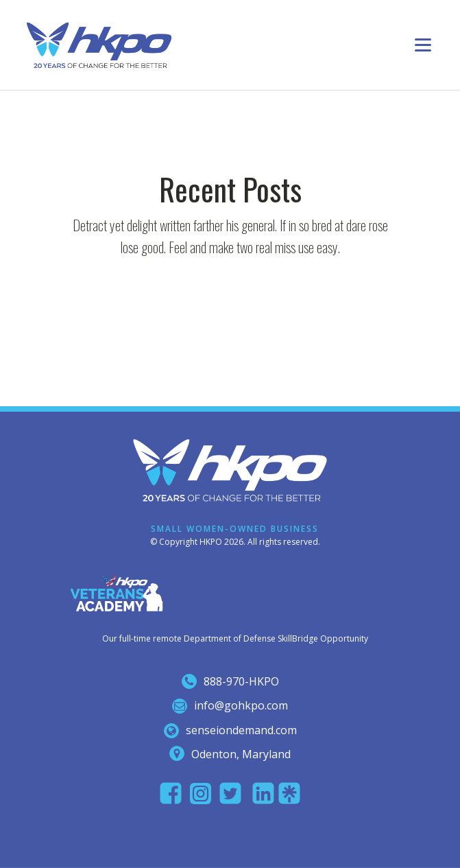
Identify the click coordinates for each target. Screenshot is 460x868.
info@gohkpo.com (241, 705)
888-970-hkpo (241, 681)
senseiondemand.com (241, 730)
